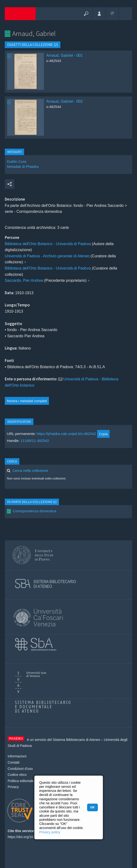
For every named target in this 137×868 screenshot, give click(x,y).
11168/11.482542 (35, 441)
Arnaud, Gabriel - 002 (65, 101)
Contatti (14, 762)
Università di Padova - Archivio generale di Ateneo (47, 256)
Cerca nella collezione (30, 471)
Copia (103, 434)
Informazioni (17, 756)
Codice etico (17, 775)
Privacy (13, 787)
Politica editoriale (21, 781)
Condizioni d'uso (20, 769)
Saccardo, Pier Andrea (24, 280)
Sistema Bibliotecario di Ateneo (76, 740)
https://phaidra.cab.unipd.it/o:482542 (66, 434)
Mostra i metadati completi (27, 401)
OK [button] (92, 807)
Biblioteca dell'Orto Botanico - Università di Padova (48, 244)
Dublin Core (17, 161)
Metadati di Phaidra (23, 166)
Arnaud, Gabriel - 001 (65, 55)
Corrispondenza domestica (34, 511)
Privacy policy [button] (50, 832)
